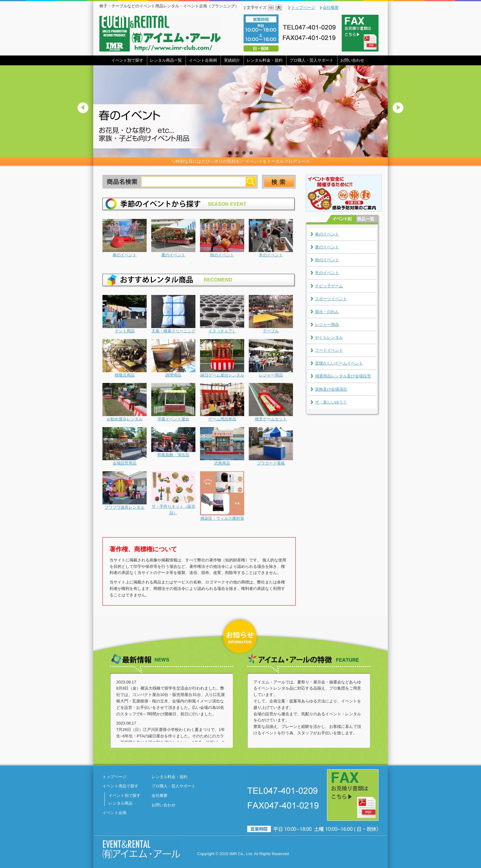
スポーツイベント (331, 299)
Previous (80, 113)
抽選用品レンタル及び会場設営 (343, 376)
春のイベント (327, 234)
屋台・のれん (327, 312)
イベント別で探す (127, 60)
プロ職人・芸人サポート (312, 60)
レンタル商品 (121, 803)
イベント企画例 (203, 60)
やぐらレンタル (329, 337)
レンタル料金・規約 (265, 60)
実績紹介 (232, 60)
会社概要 (331, 8)
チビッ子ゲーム (329, 286)
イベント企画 (114, 813)
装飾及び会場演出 (331, 389)
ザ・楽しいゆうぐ (331, 402)
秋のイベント (327, 260)
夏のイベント (327, 247)
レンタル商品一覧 (166, 60)
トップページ (303, 8)
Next (401, 113)
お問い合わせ (352, 60)
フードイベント (329, 350)
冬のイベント (327, 273)
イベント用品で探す (120, 786)
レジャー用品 (327, 325)
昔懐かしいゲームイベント (339, 363)
